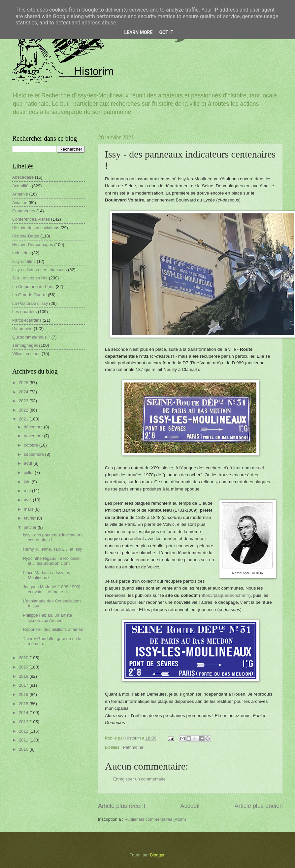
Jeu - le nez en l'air (30, 278)
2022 (24, 410)
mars (29, 509)
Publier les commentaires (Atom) (155, 819)
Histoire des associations (36, 228)
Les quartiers (24, 312)
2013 (24, 722)
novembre (34, 436)
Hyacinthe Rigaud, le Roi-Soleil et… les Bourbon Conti (52, 561)
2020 (24, 658)
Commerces (24, 211)
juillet (29, 472)
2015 (24, 704)
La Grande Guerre (30, 295)
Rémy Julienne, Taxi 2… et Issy (52, 549)
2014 (24, 713)
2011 (24, 740)
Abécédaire (23, 177)
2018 (24, 676)
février (30, 518)
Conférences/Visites (31, 219)
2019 (24, 667)
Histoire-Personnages (33, 245)
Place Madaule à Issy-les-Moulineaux (47, 575)
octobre (32, 445)
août (29, 463)
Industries (21, 253)
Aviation (20, 203)
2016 (24, 694)
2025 (24, 383)
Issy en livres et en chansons (39, 270)
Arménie (20, 194)
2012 (24, 731)
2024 (24, 392)
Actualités (21, 186)
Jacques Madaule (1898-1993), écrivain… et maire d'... (52, 589)
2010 (24, 749)
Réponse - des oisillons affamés (53, 629)
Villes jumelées (26, 354)
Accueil (190, 806)
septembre (34, 454)
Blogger (157, 855)
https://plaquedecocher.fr (225, 595)
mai (28, 491)
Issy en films (24, 261)
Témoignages (25, 345)
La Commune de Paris (33, 287)
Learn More (138, 32)
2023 (24, 401)
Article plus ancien (259, 806)
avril (28, 500)
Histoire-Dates (26, 236)
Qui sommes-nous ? (31, 337)
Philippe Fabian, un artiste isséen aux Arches (47, 618)
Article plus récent (122, 806)
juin (28, 482)
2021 (24, 419)
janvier (31, 527)
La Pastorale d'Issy (30, 303)
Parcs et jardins (27, 320)
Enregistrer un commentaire (139, 779)
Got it (166, 32)
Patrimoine (133, 747)
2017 (24, 685)
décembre (34, 427)
